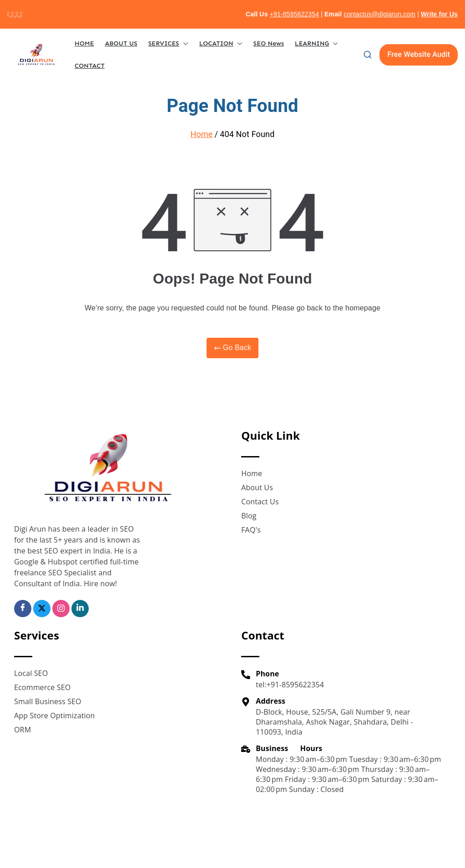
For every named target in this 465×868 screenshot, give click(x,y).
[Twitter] (42, 609)
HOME (84, 43)
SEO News (269, 43)
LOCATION (221, 43)
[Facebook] (23, 609)
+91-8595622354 (295, 14)
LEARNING (316, 43)
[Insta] (61, 609)
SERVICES (168, 43)
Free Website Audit (419, 54)
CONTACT (90, 66)
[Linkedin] (80, 609)
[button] (184, 43)
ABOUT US (121, 43)
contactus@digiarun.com (379, 14)
